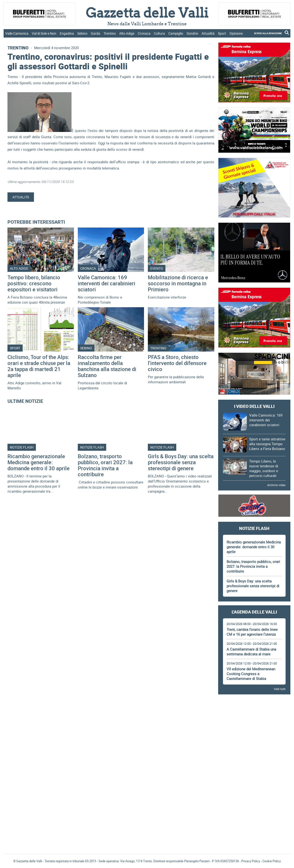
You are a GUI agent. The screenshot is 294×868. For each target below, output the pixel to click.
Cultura (159, 33)
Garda (95, 33)
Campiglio (176, 33)
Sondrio (192, 33)
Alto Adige (127, 33)
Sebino (82, 33)
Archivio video (276, 485)
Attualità (208, 33)
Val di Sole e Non (44, 33)
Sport (222, 33)
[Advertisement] (254, 711)
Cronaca (144, 33)
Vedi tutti (280, 689)
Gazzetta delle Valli (254, 819)
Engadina (67, 33)
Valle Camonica (17, 33)
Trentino (110, 33)
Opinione (236, 33)
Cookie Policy (272, 861)
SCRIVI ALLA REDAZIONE (268, 33)
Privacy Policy (251, 861)
